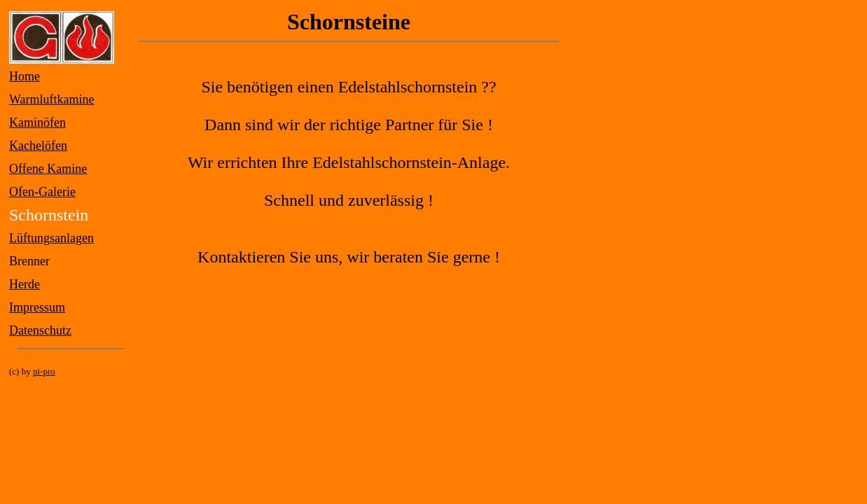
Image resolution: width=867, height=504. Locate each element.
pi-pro (44, 371)
